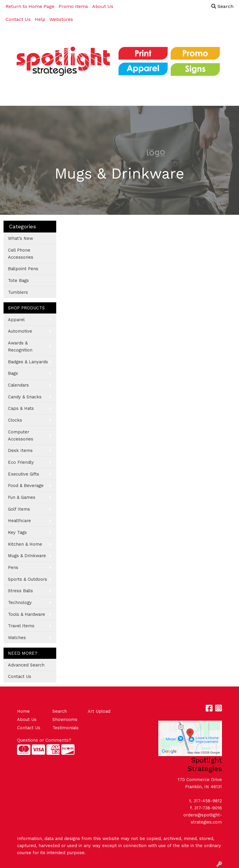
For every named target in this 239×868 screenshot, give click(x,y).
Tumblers (18, 292)
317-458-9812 (208, 801)
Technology (20, 603)
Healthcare (19, 521)
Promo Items (73, 6)
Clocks (15, 420)
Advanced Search (26, 665)
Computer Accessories (21, 435)
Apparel (16, 320)
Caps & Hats (21, 408)
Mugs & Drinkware (27, 556)
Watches (17, 638)
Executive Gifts (24, 474)
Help (40, 19)
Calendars (18, 385)
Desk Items (20, 450)
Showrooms (65, 720)
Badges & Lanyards (28, 362)
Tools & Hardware (26, 614)
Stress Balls (20, 591)
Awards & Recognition (20, 346)
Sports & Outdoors (28, 579)
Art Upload (99, 711)
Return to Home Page (30, 6)
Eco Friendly (21, 462)
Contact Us (18, 19)
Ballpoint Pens (23, 269)
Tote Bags (18, 280)
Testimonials (65, 728)
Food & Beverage (26, 486)
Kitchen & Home (25, 544)
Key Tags (17, 532)
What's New (20, 238)
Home (23, 711)
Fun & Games (22, 497)
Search (222, 6)
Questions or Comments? (44, 740)
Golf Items (19, 509)
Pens (13, 567)
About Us (103, 6)
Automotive (20, 331)
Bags (13, 373)
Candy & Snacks (25, 397)
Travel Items (21, 626)
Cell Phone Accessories (21, 254)
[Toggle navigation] (9, 99)
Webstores (61, 19)
